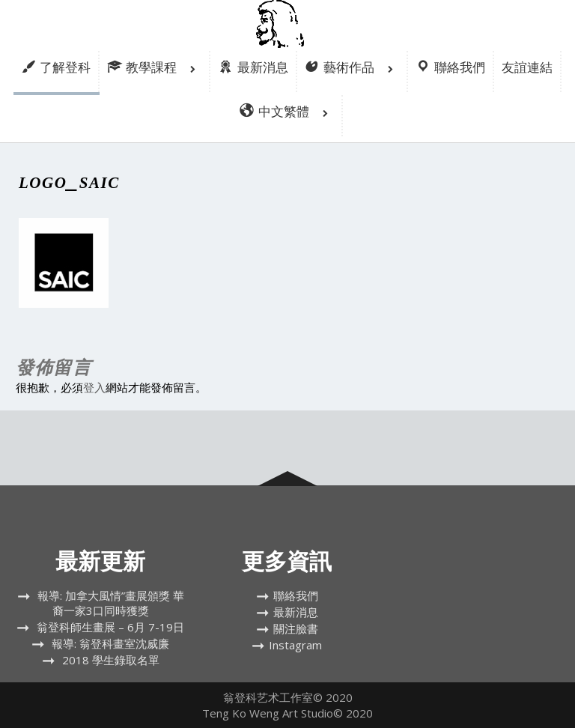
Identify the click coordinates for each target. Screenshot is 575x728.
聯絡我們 (296, 595)
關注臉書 (296, 628)
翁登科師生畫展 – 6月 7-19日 (110, 627)
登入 (94, 387)
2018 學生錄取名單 (111, 660)
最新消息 (296, 612)
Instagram (295, 645)
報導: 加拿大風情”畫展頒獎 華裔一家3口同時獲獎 (111, 603)
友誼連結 (527, 67)
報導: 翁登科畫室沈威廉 (110, 643)
